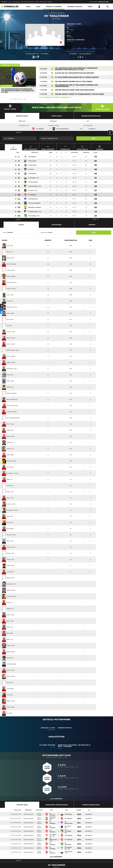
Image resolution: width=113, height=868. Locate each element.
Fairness (100, 148)
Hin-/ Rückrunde (31, 148)
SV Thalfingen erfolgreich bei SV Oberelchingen (77, 77)
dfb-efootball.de (16, 2)
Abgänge (92, 225)
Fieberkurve (65, 148)
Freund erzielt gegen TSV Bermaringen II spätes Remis (79, 94)
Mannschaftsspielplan (91, 116)
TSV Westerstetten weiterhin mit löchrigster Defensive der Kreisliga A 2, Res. (17, 90)
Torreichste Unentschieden (57, 805)
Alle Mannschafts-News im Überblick (56, 97)
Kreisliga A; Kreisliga (53, 125)
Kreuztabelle (82, 148)
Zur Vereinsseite (56, 19)
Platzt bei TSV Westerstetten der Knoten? (75, 73)
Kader (21, 225)
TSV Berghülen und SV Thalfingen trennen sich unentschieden (76, 86)
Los (94, 138)
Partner (37, 2)
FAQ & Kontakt (43, 2)
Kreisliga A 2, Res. (74, 24)
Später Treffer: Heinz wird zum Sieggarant (75, 90)
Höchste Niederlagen (91, 805)
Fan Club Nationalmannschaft (27, 2)
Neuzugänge (57, 225)
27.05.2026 (43, 73)
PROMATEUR (4, 2)
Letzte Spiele (57, 116)
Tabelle (13, 148)
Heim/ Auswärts (48, 148)
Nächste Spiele (22, 116)
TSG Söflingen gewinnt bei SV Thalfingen (74, 81)
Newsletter (50, 2)
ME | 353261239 (88, 125)
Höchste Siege (22, 805)
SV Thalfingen (56, 867)
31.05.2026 (43, 69)
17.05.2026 (43, 77)
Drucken (95, 219)
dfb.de (10, 2)
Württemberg (61, 13)
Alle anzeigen (56, 798)
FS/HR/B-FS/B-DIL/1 (65, 728)
